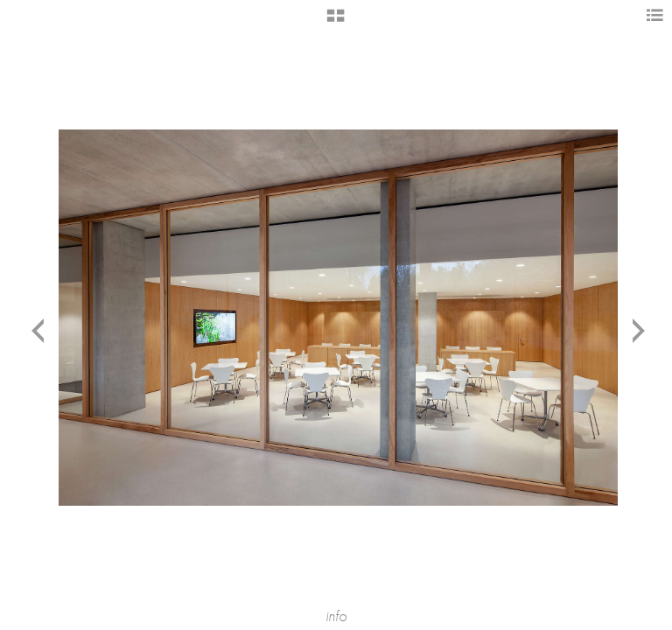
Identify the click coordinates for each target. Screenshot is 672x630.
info (336, 616)
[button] (336, 22)
